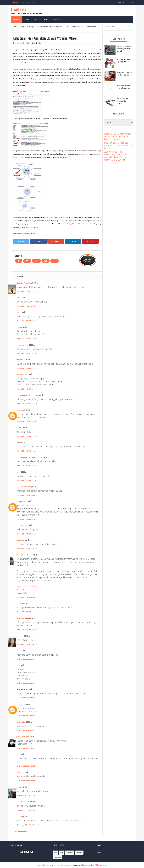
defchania (20, 704)
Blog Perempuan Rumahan (27, 587)
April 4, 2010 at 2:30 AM (25, 730)
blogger (64, 69)
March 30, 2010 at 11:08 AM (27, 597)
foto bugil (79, 853)
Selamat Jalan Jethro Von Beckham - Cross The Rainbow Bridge (119, 146)
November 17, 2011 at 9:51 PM (28, 825)
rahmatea (20, 540)
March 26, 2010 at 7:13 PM (26, 389)
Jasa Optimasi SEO (24, 802)
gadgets (20, 817)
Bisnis (46, 19)
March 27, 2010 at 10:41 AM (27, 404)
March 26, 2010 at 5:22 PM (26, 368)
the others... (21, 360)
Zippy (19, 327)
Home (16, 19)
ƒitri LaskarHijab (23, 737)
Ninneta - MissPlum (24, 283)
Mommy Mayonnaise (25, 590)
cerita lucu (69, 853)
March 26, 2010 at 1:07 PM (26, 321)
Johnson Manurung (24, 487)
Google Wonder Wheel (83, 50)
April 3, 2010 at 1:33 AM (25, 659)
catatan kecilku (22, 345)
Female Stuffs (22, 593)
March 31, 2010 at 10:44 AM (27, 644)
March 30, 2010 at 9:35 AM (26, 534)
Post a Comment (20, 831)
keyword (31, 82)
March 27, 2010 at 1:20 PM (26, 422)
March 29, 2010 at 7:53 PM (26, 466)
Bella (19, 755)
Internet (58, 19)
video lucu (57, 857)
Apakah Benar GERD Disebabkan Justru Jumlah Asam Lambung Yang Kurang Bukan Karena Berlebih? (118, 156)
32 (34, 43)
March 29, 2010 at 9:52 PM (26, 480)
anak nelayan (22, 526)
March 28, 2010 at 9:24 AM (26, 451)
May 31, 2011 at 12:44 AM (26, 810)
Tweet (21, 241)
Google (57, 82)
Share (39, 241)
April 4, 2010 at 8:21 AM (25, 748)
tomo (18, 472)
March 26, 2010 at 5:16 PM (26, 353)
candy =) (20, 636)
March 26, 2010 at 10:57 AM (27, 291)
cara (61, 853)
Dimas (19, 313)
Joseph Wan (21, 502)
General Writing (23, 618)
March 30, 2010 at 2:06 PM (26, 612)
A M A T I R (20, 772)
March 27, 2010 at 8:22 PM (26, 436)
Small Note (19, 9)
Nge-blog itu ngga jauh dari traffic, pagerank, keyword (124, 49)
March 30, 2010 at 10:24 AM (27, 549)
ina (18, 666)
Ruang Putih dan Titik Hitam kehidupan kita (123, 87)
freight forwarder (84, 154)
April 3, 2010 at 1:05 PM (25, 683)
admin (17, 256)
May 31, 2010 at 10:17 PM (26, 795)
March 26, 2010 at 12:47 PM (27, 306)
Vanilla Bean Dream (24, 555)
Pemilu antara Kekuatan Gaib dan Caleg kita (124, 74)
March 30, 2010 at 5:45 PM (26, 630)
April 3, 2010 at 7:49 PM (25, 716)
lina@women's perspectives (27, 395)
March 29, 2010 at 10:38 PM (27, 495)
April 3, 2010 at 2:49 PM (25, 698)
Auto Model (21, 722)
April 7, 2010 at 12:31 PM (26, 781)
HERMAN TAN (22, 375)
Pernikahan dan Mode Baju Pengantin (123, 60)
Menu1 (27, 19)
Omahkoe (20, 410)
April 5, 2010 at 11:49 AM (26, 766)
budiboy (20, 604)
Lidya (19, 443)
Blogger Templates (79, 865)
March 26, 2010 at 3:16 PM (26, 339)
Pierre (19, 298)
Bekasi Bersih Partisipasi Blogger (30, 457)
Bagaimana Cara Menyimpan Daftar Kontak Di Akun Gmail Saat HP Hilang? (118, 136)
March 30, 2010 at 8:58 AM (26, 519)
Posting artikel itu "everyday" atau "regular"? (122, 101)
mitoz (19, 787)
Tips (36, 19)
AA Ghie (20, 428)
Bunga (19, 651)
